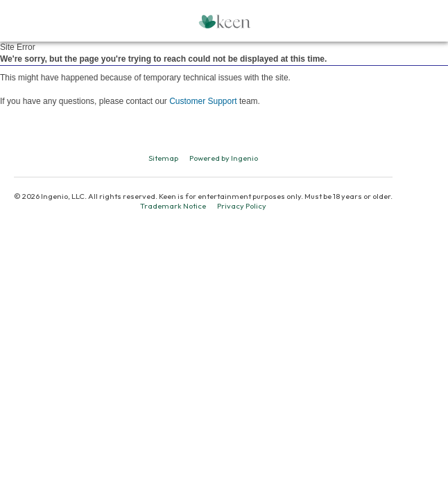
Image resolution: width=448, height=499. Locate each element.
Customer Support (203, 101)
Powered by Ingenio (224, 158)
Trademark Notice (173, 206)
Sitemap (163, 158)
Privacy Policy (242, 206)
